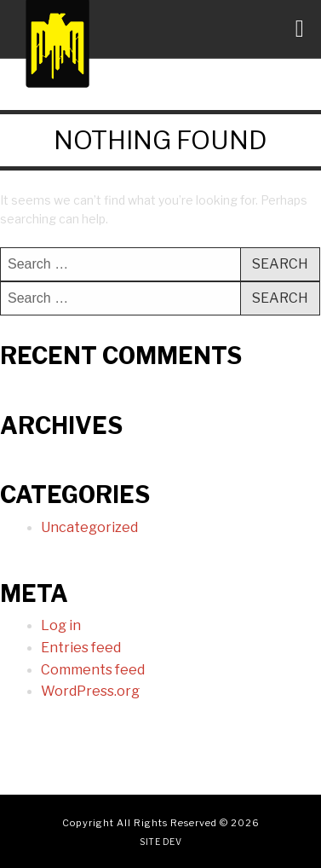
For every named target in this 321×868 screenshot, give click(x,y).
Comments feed (93, 670)
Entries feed (81, 648)
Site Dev (160, 842)
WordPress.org (90, 691)
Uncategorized (89, 527)
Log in (61, 625)
